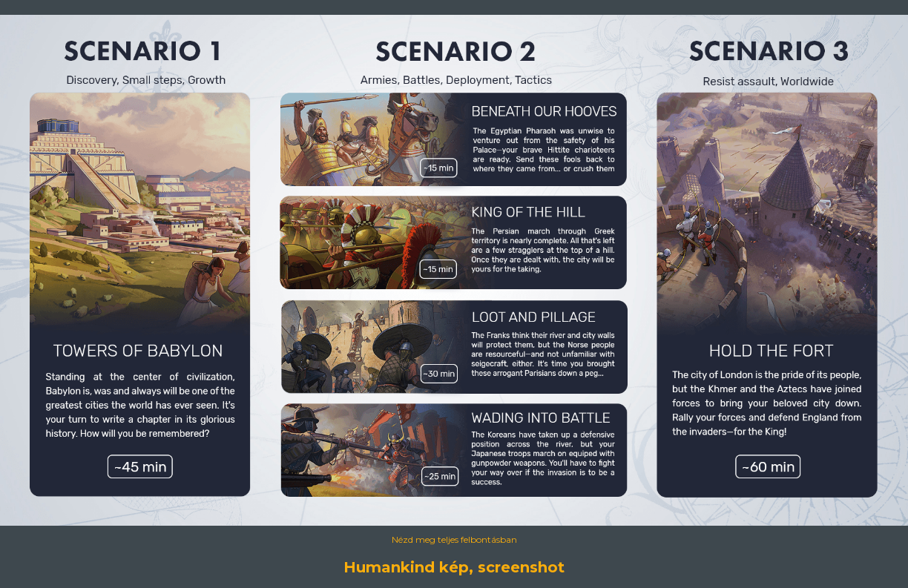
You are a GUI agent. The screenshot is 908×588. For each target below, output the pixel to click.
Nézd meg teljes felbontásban (454, 539)
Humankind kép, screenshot (454, 567)
